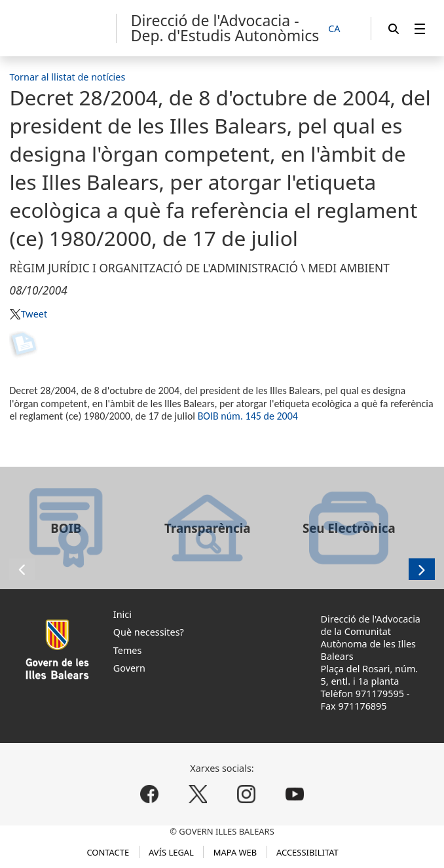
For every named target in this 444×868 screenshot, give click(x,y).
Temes (128, 650)
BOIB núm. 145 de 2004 (248, 416)
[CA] (341, 29)
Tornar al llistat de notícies (67, 77)
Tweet (34, 314)
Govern (129, 668)
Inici (122, 614)
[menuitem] (420, 28)
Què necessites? (149, 632)
